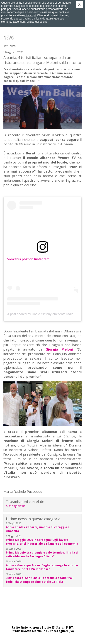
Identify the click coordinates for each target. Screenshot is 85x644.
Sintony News (16, 506)
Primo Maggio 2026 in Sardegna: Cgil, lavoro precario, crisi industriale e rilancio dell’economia (42, 542)
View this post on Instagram (28, 259)
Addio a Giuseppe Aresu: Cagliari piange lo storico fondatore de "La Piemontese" (42, 567)
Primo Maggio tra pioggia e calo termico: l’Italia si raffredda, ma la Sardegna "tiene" (42, 554)
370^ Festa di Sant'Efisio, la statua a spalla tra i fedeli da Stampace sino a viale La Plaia (40, 580)
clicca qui (30, 15)
